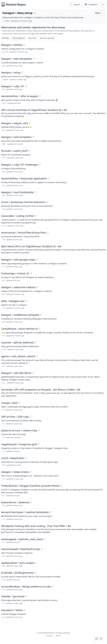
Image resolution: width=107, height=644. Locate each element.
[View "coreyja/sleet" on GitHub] (19, 403)
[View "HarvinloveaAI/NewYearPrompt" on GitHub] (42, 549)
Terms (58, 636)
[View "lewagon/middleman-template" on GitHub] (41, 315)
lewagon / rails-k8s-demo (16, 373)
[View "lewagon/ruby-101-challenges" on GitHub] (40, 165)
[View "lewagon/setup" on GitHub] (22, 72)
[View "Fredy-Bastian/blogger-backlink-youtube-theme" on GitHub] (61, 486)
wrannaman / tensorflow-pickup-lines (24, 233)
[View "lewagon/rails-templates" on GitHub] (33, 137)
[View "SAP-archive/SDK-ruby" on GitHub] (30, 417)
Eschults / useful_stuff (14, 151)
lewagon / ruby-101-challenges (20, 165)
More (100, 13)
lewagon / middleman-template (20, 315)
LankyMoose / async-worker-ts (19, 329)
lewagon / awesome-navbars (18, 287)
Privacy (49, 636)
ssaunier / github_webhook (17, 342)
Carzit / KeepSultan (13, 458)
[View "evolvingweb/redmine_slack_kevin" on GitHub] (45, 539)
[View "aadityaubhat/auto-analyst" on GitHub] (36, 563)
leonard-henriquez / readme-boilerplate (25, 512)
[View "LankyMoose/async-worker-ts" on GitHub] (39, 329)
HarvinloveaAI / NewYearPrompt (21, 549)
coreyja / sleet (9, 403)
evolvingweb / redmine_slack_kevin (22, 539)
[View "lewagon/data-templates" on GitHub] (34, 59)
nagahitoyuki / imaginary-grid (19, 444)
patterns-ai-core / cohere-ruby (19, 430)
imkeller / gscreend (13, 596)
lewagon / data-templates (17, 59)
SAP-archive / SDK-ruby (15, 417)
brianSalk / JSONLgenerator (18, 573)
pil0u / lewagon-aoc (13, 301)
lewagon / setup (11, 72)
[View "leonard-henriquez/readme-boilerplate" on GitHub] (50, 512)
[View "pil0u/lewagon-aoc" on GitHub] (26, 301)
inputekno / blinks (12, 610)
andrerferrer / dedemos (15, 502)
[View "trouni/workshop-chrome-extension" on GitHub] (47, 202)
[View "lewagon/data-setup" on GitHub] (35, 13)
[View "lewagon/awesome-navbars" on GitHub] (37, 287)
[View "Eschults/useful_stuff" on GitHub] (29, 151)
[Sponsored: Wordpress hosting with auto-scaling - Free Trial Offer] (53, 529)
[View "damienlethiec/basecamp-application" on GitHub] (49, 178)
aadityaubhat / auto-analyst (18, 563)
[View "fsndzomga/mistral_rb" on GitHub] (31, 273)
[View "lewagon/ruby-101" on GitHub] (26, 86)
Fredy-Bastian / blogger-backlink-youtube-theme (30, 486)
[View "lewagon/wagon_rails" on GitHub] (30, 123)
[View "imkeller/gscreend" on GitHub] (26, 596)
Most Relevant (18, 38)
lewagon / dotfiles (12, 45)
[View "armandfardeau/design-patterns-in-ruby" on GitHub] (52, 586)
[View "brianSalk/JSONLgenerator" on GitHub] (36, 573)
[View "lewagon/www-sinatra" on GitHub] (30, 472)
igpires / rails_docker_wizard (18, 356)
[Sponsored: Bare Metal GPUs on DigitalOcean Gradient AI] (53, 249)
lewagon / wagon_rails (15, 123)
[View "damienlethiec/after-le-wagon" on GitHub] (40, 96)
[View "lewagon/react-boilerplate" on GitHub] (35, 192)
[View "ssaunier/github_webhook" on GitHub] (35, 342)
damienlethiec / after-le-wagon (20, 96)
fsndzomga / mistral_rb (15, 273)
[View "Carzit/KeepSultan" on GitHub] (26, 458)
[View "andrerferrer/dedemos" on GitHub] (31, 502)
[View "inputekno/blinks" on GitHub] (25, 610)
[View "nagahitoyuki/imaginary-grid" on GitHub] (39, 444)
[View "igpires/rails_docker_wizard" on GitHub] (37, 356)
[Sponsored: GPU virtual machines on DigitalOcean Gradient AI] (53, 113)
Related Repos (16, 4)
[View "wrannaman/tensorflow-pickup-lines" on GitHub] (48, 233)
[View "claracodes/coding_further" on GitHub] (36, 216)
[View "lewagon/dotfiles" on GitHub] (24, 45)
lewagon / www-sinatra (15, 472)
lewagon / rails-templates (16, 137)
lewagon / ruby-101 (13, 86)
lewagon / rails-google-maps (18, 260)
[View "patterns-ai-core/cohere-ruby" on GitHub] (39, 430)
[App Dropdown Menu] (103, 5)
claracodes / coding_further (18, 216)
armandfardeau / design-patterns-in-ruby (26, 586)
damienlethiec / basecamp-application (24, 178)
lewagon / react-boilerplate (17, 192)
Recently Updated (47, 38)
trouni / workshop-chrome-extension (23, 202)
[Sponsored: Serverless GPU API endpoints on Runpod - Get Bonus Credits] (53, 392)
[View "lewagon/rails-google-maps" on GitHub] (37, 260)
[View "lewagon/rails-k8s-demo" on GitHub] (33, 373)
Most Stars (32, 38)
